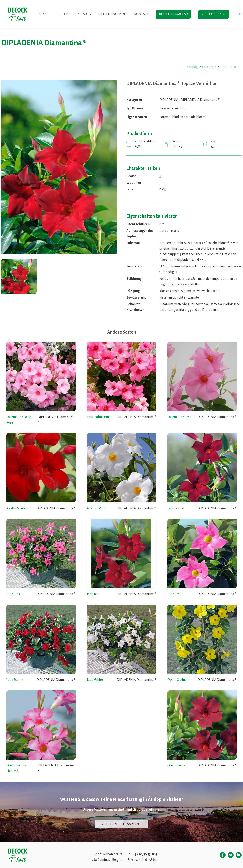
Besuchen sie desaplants (122, 824)
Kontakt (141, 14)
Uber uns (63, 14)
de (239, 14)
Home (44, 14)
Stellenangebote (112, 14)
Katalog (84, 14)
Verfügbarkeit (214, 14)
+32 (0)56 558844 (145, 854)
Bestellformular (173, 14)
